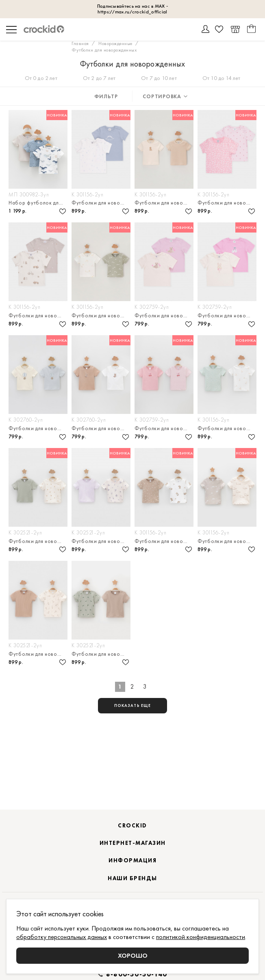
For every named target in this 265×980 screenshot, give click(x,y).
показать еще (132, 706)
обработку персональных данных (62, 937)
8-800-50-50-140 (137, 974)
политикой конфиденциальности (201, 937)
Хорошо (133, 955)
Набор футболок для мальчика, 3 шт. (38, 203)
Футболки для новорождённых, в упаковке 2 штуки (101, 203)
